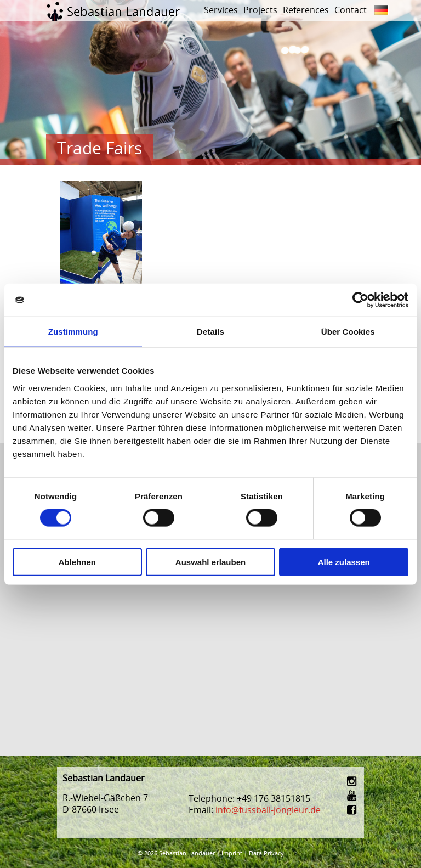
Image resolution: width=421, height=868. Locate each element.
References (306, 10)
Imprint (232, 853)
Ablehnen (77, 562)
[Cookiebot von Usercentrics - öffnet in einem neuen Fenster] (360, 300)
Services (221, 10)
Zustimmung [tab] (73, 332)
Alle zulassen (344, 562)
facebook (353, 810)
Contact (351, 10)
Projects (260, 10)
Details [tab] (210, 332)
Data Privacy (266, 853)
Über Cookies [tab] (348, 332)
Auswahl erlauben (210, 562)
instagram (353, 781)
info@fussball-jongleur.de (268, 810)
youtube (353, 795)
